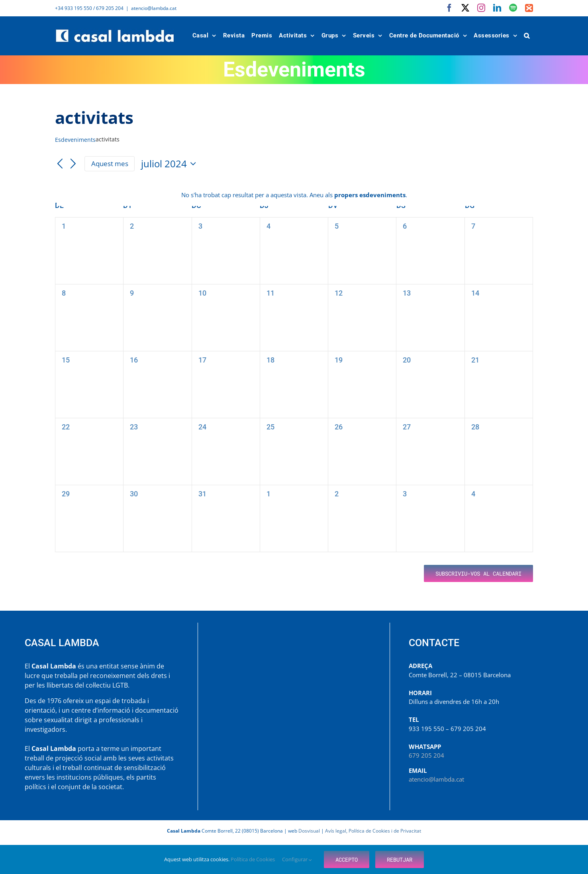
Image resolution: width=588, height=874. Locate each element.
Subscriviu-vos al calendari (478, 573)
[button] (527, 36)
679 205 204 (426, 755)
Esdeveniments (75, 140)
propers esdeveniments (370, 195)
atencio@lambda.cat (154, 8)
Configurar (297, 859)
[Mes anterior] (60, 164)
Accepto (347, 859)
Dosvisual (309, 831)
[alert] (294, 195)
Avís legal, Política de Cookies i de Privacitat (373, 831)
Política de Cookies (253, 859)
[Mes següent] (73, 164)
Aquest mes (110, 164)
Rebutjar (400, 859)
